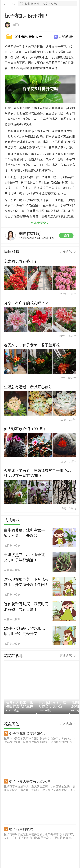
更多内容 (66, 348)
